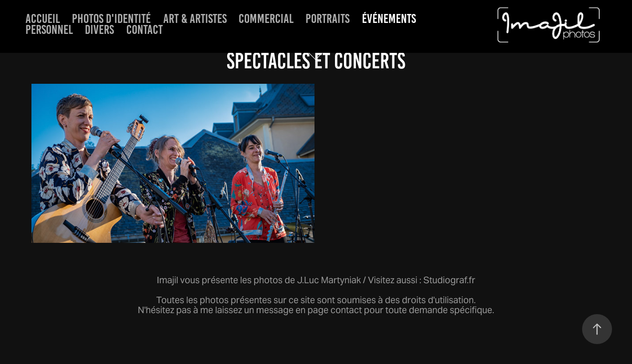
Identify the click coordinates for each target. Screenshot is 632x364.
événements (389, 18)
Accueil (43, 18)
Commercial (266, 18)
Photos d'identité (111, 18)
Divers (99, 29)
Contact (145, 29)
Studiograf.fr (449, 280)
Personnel (49, 29)
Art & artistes (195, 18)
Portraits (327, 18)
